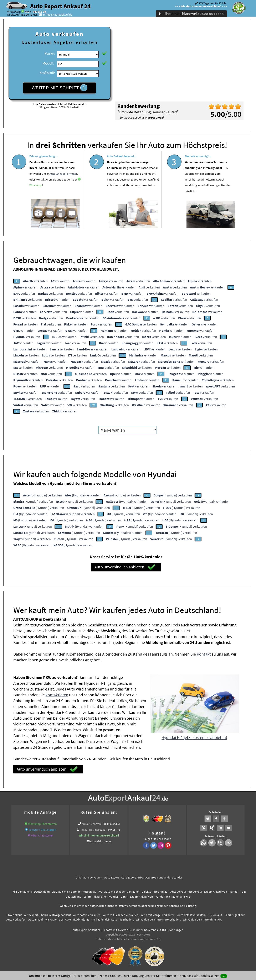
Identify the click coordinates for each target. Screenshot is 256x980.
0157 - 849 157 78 (35, 12)
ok (224, 976)
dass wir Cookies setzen (203, 976)
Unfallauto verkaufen (89, 877)
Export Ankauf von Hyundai (147, 897)
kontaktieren (57, 695)
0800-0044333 (111, 824)
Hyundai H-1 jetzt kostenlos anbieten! (194, 737)
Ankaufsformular (101, 841)
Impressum (147, 939)
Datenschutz (104, 939)
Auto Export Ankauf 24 (60, 6)
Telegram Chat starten (42, 830)
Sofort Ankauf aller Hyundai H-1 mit (106, 897)
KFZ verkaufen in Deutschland (31, 892)
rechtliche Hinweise (125, 939)
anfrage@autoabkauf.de (57, 15)
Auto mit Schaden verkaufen (122, 892)
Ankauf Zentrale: (92, 824)
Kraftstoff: (47, 73)
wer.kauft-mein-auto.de (66, 892)
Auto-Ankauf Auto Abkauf (186, 892)
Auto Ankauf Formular (63, 187)
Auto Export (112, 877)
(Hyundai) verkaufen (42, 495)
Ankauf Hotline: (89, 830)
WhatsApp (36, 199)
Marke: (50, 54)
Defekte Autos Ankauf (155, 892)
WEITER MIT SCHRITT (60, 88)
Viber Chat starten (42, 835)
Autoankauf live (92, 892)
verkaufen (35, 281)
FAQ (158, 939)
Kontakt (204, 654)
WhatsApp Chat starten (42, 824)
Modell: (48, 63)
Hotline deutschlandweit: (191, 14)
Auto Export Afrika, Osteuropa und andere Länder (152, 877)
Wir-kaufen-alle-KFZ (178, 897)
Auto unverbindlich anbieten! (125, 567)
